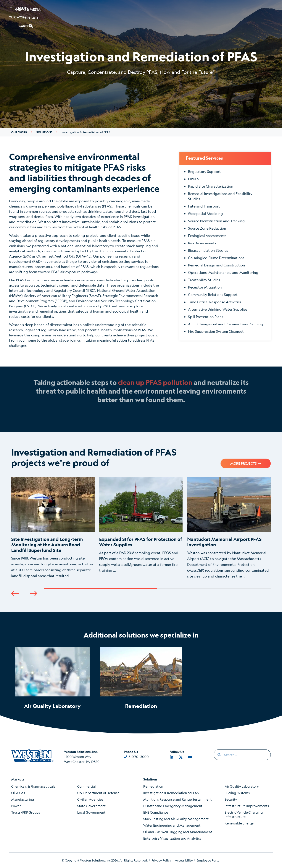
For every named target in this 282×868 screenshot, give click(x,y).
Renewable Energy (239, 823)
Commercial (86, 786)
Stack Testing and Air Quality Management (176, 819)
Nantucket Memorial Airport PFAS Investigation (224, 542)
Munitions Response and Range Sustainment (177, 799)
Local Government (91, 812)
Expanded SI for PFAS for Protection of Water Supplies (141, 542)
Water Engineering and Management (172, 825)
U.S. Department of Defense (98, 793)
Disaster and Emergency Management (173, 806)
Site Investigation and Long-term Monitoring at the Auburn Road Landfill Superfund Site (47, 545)
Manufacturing (23, 799)
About (35, 11)
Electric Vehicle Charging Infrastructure (244, 814)
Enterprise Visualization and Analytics (172, 838)
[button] (250, 11)
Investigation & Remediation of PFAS (171, 793)
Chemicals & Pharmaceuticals (33, 786)
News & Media (195, 11)
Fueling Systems (237, 793)
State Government (91, 806)
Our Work (63, 11)
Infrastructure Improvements (247, 806)
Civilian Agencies (90, 799)
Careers (92, 11)
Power (16, 806)
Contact (228, 11)
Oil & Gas (18, 793)
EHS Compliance (156, 812)
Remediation (141, 706)
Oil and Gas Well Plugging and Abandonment (178, 832)
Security (231, 799)
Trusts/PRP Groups (26, 812)
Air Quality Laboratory (52, 706)
